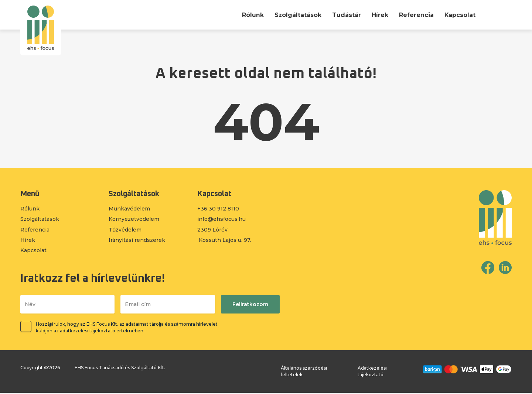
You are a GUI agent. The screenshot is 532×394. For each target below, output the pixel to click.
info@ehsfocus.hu (221, 220)
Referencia (416, 15)
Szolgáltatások (297, 15)
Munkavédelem (129, 209)
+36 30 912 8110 (218, 209)
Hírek (380, 15)
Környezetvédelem (134, 220)
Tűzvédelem (125, 230)
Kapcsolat (460, 15)
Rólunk (252, 15)
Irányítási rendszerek (137, 241)
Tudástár (346, 15)
